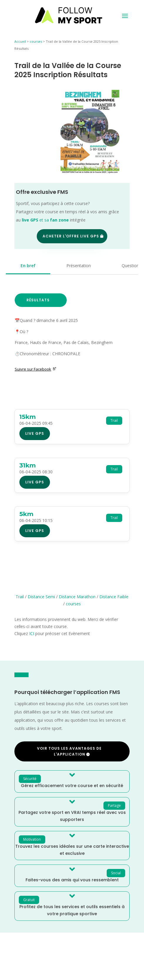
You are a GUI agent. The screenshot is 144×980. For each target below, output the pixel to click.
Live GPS (35, 433)
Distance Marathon (77, 597)
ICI (32, 633)
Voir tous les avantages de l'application (69, 751)
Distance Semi (41, 597)
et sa (45, 220)
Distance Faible (114, 597)
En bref (28, 266)
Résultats (38, 300)
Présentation (79, 266)
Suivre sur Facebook (36, 369)
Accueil (20, 41)
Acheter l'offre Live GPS (71, 236)
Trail (20, 597)
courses (36, 41)
